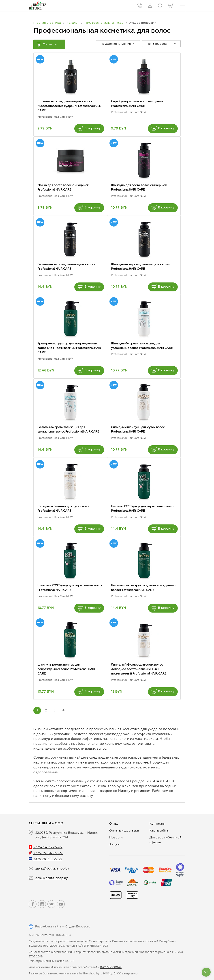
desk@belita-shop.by (52, 878)
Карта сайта (159, 830)
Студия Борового (78, 926)
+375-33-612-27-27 (46, 847)
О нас (114, 824)
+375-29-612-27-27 (46, 853)
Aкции (114, 844)
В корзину (89, 129)
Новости (116, 837)
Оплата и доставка (124, 830)
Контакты (157, 824)
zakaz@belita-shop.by (52, 869)
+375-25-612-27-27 (46, 859)
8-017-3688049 (111, 967)
